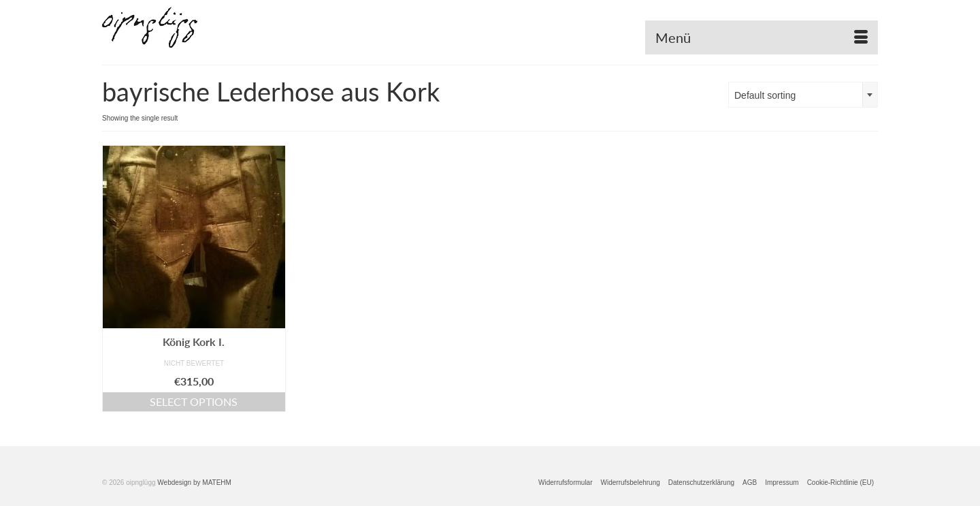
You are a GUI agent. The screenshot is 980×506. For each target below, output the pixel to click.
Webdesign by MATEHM (194, 483)
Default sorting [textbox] (765, 95)
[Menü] (762, 37)
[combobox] (803, 95)
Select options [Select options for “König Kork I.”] (194, 401)
